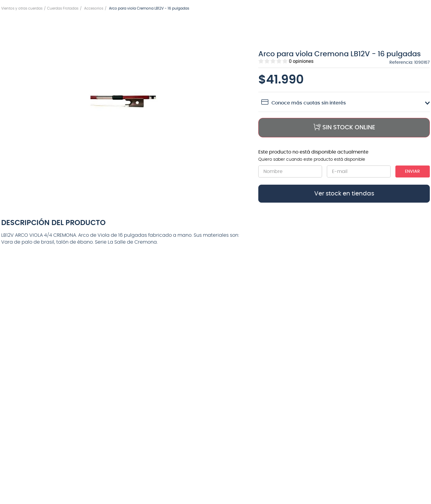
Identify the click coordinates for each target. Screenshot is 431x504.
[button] (125, 102)
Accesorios (94, 8)
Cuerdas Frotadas (63, 8)
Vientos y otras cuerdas (22, 8)
